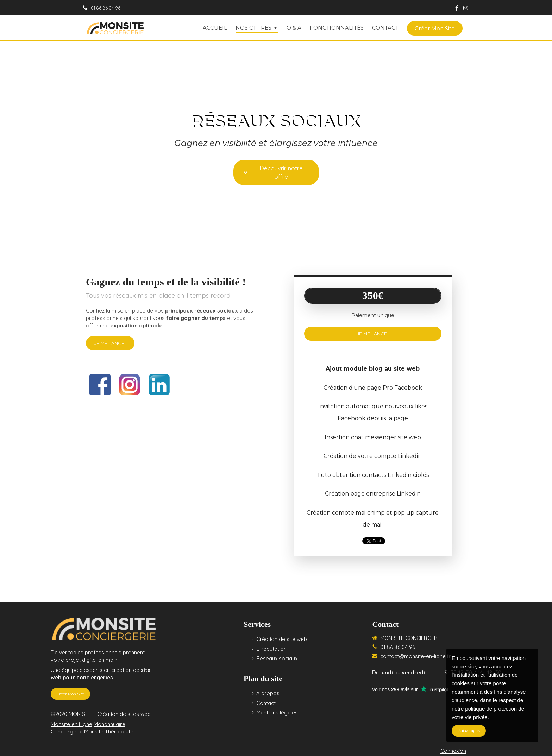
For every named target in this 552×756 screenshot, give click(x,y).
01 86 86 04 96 (398, 647)
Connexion (453, 751)
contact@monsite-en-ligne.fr (416, 656)
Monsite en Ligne (71, 724)
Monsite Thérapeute (109, 732)
